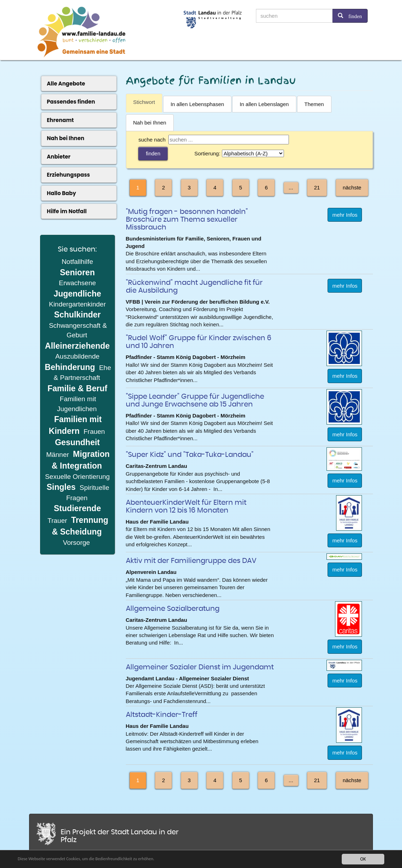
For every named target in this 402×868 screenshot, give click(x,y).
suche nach (152, 140)
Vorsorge (77, 543)
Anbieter (59, 157)
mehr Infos (345, 215)
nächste (352, 187)
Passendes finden (71, 102)
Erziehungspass (68, 175)
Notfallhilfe (77, 262)
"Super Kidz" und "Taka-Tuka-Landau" (190, 455)
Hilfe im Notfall (67, 211)
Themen (314, 104)
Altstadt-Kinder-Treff (162, 715)
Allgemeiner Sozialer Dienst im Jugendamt (200, 667)
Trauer (58, 521)
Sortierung (206, 153)
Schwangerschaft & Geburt (78, 330)
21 (317, 187)
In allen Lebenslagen (264, 104)
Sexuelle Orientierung (77, 477)
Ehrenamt (60, 120)
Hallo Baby (61, 193)
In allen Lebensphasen (197, 104)
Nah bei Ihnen (150, 123)
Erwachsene (77, 283)
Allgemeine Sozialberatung (173, 609)
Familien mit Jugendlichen (77, 404)
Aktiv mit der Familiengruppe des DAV (191, 561)
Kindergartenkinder (77, 304)
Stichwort (144, 102)
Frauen (94, 432)
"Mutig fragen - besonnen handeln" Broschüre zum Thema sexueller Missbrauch (187, 220)
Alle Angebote (66, 84)
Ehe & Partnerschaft (82, 373)
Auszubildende (77, 356)
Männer (57, 455)
